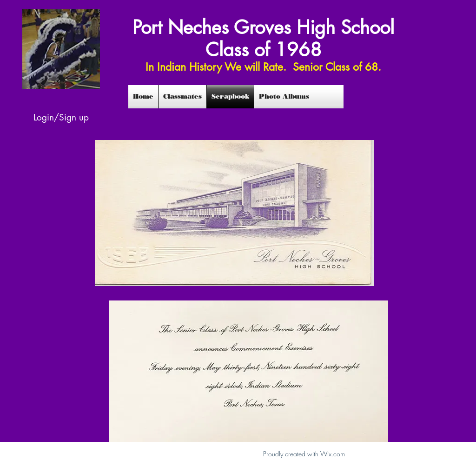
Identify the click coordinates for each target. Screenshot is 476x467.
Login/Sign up (61, 117)
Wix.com (333, 454)
